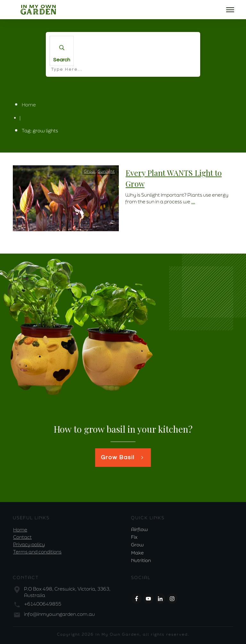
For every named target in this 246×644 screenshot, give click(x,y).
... (193, 202)
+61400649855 (43, 604)
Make (137, 553)
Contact (22, 537)
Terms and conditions (37, 552)
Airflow (139, 529)
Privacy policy (29, 544)
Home (20, 530)
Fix (134, 537)
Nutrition (141, 560)
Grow (90, 171)
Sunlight (106, 171)
